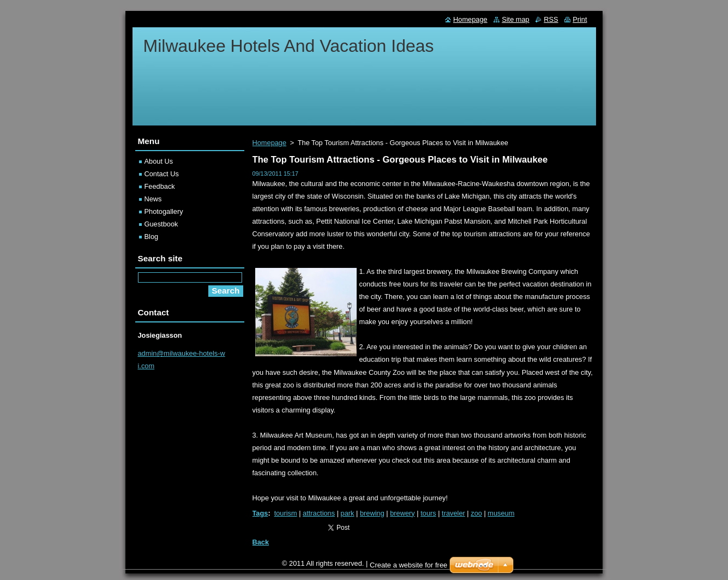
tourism (286, 513)
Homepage (270, 143)
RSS (551, 19)
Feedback (160, 186)
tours (428, 513)
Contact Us (162, 174)
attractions (319, 513)
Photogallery (164, 211)
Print (580, 19)
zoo (476, 513)
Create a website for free (408, 568)
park (348, 513)
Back (261, 542)
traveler (453, 513)
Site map (516, 19)
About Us (159, 161)
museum (501, 513)
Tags (260, 513)
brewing (372, 513)
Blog (152, 237)
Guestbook (161, 224)
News (153, 199)
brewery (402, 513)
